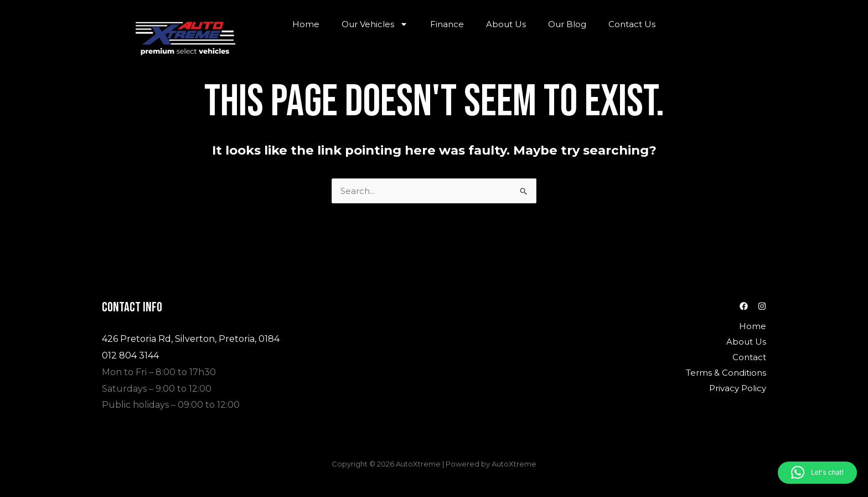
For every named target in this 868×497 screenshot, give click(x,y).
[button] (817, 473)
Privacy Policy (738, 388)
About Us (506, 24)
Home (306, 24)
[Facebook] (744, 306)
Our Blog (567, 24)
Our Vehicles (375, 24)
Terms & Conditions (726, 373)
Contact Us (632, 24)
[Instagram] (762, 306)
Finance (447, 24)
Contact (749, 357)
